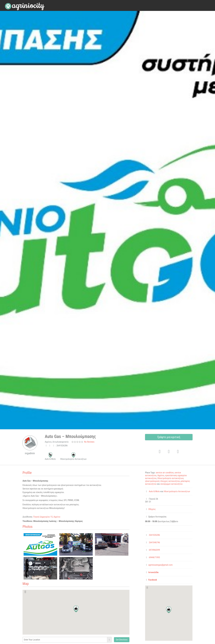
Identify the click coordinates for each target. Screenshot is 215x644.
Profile (27, 473)
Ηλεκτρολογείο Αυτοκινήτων (177, 491)
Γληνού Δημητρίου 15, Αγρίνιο (47, 517)
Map (26, 584)
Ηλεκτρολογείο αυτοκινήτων (170, 478)
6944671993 (154, 557)
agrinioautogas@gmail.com (161, 565)
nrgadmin (30, 453)
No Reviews (89, 442)
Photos (28, 527)
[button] (76, 609)
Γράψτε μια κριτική (169, 437)
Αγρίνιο (161, 475)
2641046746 (154, 542)
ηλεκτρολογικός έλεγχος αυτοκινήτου (162, 481)
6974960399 (154, 550)
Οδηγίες (152, 509)
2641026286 (154, 535)
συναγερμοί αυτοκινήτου (171, 484)
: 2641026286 (60, 446)
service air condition (165, 473)
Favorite (158, 447)
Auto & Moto (154, 491)
